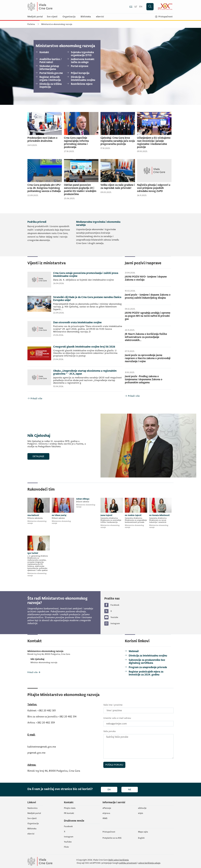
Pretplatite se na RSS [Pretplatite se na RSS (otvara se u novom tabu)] (112, 838)
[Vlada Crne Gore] (52, 7)
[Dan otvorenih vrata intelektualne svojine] (75, 332)
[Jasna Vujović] (112, 514)
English (141, 838)
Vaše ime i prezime (113, 705)
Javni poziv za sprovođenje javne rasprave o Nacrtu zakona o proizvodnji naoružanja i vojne (148, 358)
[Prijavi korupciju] (82, 73)
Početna (31, 24)
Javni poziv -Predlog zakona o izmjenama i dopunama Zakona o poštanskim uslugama (144, 379)
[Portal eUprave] (82, 66)
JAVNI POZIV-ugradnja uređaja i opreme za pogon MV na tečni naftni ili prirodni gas (148, 316)
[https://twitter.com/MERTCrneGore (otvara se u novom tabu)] (139, 611)
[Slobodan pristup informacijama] (50, 68)
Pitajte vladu (70, 808)
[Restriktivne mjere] (82, 84)
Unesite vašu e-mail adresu (117, 718)
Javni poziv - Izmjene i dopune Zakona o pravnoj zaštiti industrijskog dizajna (148, 296)
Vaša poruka (109, 731)
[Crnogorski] (131, 7)
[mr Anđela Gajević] (136, 514)
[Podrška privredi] (51, 235)
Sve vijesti (52, 17)
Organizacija (69, 17)
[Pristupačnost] (164, 17)
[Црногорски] (136, 7)
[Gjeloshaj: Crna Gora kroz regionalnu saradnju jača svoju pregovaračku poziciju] (118, 131)
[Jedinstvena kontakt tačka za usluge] (82, 61)
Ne (130, 790)
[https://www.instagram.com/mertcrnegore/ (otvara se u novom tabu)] (139, 623)
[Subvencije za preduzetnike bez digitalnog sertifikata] (148, 662)
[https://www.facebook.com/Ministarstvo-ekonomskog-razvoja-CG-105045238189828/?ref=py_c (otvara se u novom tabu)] (139, 605)
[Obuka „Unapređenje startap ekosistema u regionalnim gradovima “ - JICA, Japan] (75, 381)
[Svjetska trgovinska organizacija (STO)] (82, 54)
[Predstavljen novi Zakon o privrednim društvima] (45, 129)
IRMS (105, 818)
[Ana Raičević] (39, 512)
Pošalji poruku (114, 765)
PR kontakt (69, 813)
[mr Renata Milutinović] (160, 514)
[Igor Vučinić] (39, 557)
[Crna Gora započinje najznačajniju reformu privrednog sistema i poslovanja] (81, 132)
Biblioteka (86, 17)
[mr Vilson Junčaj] (63, 512)
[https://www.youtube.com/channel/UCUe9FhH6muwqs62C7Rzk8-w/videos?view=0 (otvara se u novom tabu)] (139, 617)
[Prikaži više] (75, 399)
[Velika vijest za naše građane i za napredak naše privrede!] (118, 176)
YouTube (68, 842)
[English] (141, 7)
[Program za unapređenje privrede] (146, 667)
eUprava (106, 813)
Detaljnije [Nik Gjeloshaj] (38, 456)
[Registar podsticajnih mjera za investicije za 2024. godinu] (148, 673)
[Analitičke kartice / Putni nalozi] (50, 61)
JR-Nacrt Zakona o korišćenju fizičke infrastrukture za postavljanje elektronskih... (146, 337)
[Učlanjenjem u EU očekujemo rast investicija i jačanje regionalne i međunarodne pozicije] (154, 132)
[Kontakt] (50, 52)
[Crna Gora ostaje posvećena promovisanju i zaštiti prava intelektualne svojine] (75, 282)
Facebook (68, 826)
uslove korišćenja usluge (149, 863)
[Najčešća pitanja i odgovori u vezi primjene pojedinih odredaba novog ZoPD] (154, 178)
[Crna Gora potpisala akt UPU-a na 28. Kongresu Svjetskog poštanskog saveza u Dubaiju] (45, 178)
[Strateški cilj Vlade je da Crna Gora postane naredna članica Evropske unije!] (75, 307)
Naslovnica (32, 808)
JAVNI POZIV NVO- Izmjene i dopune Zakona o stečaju (146, 278)
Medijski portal (35, 17)
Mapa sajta (143, 832)
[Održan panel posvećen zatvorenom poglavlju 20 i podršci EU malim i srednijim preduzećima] (81, 180)
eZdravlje (142, 808)
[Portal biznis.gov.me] (50, 73)
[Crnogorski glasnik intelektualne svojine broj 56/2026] (75, 356)
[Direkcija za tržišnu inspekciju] (50, 86)
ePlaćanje (107, 808)
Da (109, 790)
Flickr (66, 847)
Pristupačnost (109, 832)
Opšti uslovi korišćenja (118, 860)
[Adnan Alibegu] (87, 503)
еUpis (141, 813)
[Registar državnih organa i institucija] (50, 79)
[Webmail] (132, 651)
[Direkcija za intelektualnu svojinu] (82, 79)
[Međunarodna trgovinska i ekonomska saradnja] (99, 235)
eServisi (100, 17)
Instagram (69, 837)
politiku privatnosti (128, 863)
